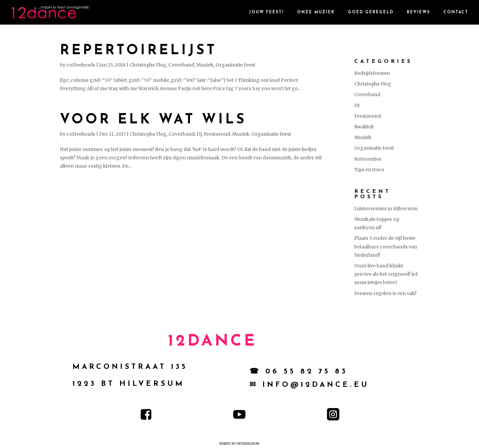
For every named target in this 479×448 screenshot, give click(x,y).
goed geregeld (371, 12)
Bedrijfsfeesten (372, 73)
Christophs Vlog (148, 65)
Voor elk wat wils (153, 120)
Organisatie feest (235, 65)
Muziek (205, 65)
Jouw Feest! (266, 12)
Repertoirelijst (138, 51)
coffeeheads (81, 65)
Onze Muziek (316, 12)
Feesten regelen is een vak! (385, 293)
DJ (199, 134)
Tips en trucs (369, 170)
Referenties (368, 159)
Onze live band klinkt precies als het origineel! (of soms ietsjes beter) (386, 274)
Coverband (181, 65)
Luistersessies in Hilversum (386, 209)
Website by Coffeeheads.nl (239, 444)
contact (456, 12)
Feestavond (217, 134)
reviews (418, 12)
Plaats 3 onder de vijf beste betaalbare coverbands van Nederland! (386, 246)
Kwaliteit (364, 127)
